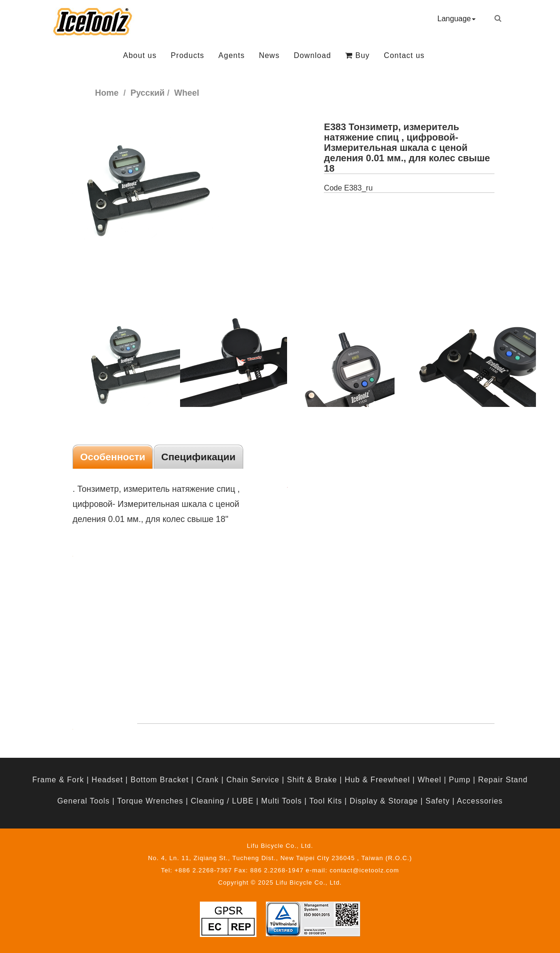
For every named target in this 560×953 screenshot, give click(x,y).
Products (187, 55)
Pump (460, 780)
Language (457, 19)
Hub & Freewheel (377, 780)
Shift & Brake (312, 780)
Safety (438, 801)
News (269, 55)
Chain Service (253, 780)
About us (140, 55)
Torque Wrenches (150, 801)
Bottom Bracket (160, 780)
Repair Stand (503, 780)
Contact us (404, 55)
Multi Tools (281, 801)
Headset (107, 780)
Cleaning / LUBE (222, 801)
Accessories (480, 801)
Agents (231, 55)
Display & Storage (384, 801)
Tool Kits (325, 801)
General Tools (83, 801)
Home (107, 93)
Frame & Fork (58, 780)
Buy (357, 55)
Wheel (429, 780)
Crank (207, 780)
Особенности (113, 457)
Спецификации (198, 457)
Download (312, 55)
